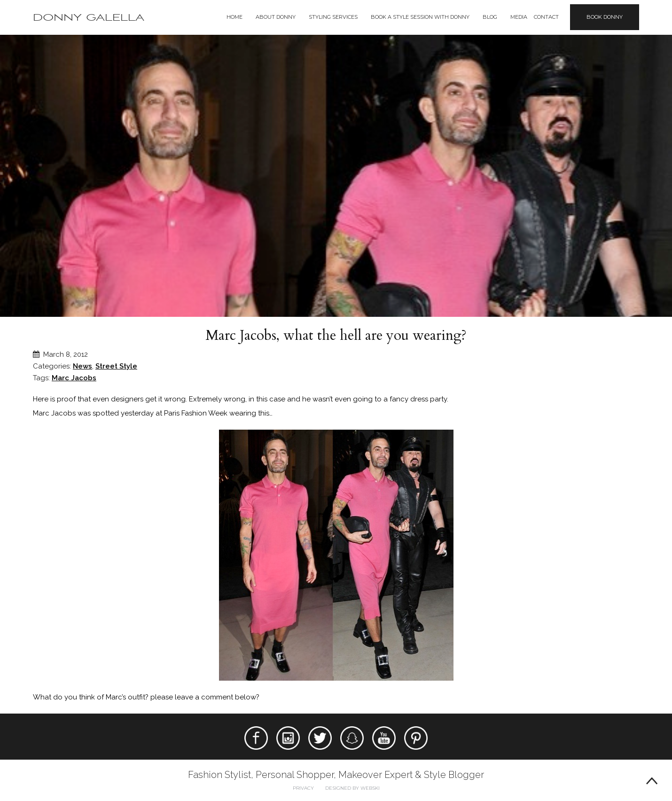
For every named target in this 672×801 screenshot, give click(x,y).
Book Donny (605, 17)
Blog (490, 17)
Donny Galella (89, 18)
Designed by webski (352, 788)
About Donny (276, 17)
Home (234, 17)
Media (519, 17)
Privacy (303, 788)
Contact (546, 17)
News (82, 366)
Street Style (116, 366)
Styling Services (333, 17)
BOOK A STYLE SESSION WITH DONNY (420, 17)
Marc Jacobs (74, 378)
